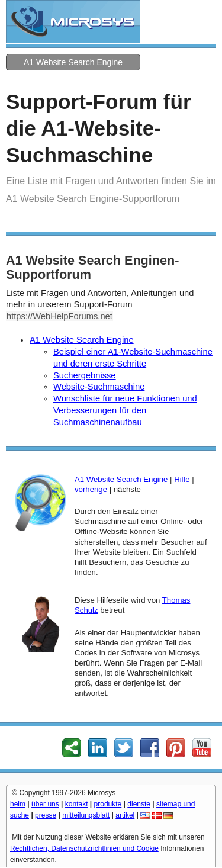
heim (18, 804)
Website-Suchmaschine (99, 387)
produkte (108, 804)
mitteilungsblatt (86, 815)
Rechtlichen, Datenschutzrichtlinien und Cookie (84, 848)
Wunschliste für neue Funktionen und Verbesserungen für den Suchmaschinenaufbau (125, 410)
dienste (139, 804)
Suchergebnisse (85, 375)
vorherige (91, 489)
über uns (45, 804)
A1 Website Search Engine (73, 62)
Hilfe (182, 479)
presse (46, 815)
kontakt (77, 804)
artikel (125, 815)
